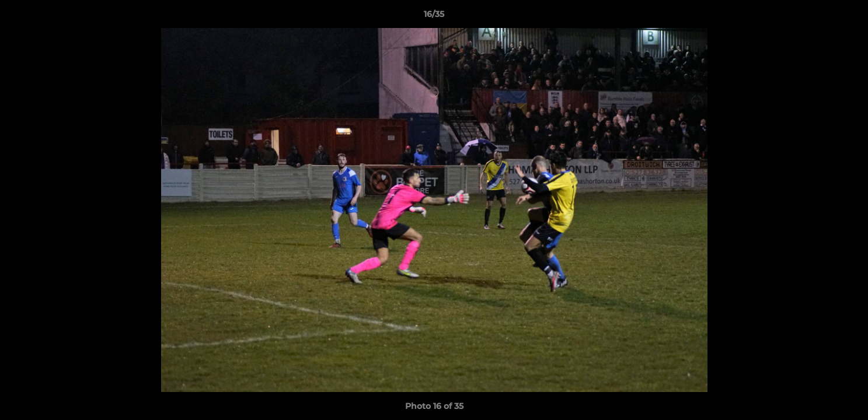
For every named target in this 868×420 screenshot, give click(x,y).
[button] (847, 17)
